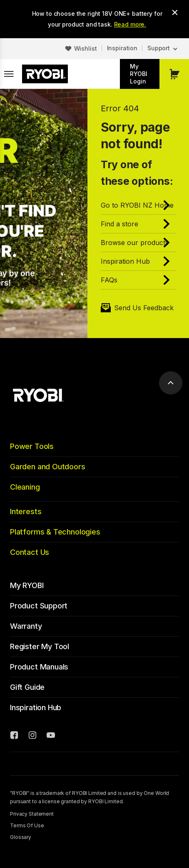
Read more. (130, 24)
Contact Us (30, 552)
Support (159, 48)
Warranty (26, 626)
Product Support (39, 606)
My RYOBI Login (139, 74)
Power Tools (32, 446)
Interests (26, 511)
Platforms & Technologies (55, 532)
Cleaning (25, 487)
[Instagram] (32, 736)
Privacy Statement (32, 814)
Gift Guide (27, 687)
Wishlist (86, 48)
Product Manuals (39, 667)
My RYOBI (27, 585)
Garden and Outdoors (48, 467)
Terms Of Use (27, 825)
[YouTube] (51, 736)
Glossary (21, 837)
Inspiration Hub (36, 707)
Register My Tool (40, 646)
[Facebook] (14, 736)
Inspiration (122, 48)
